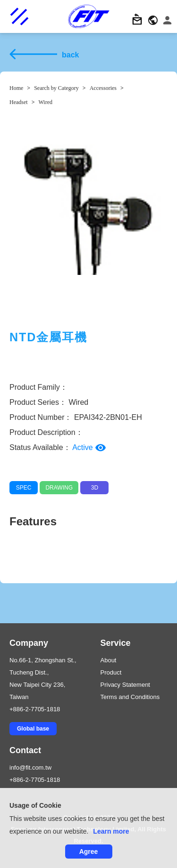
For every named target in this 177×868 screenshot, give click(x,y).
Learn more (111, 831)
